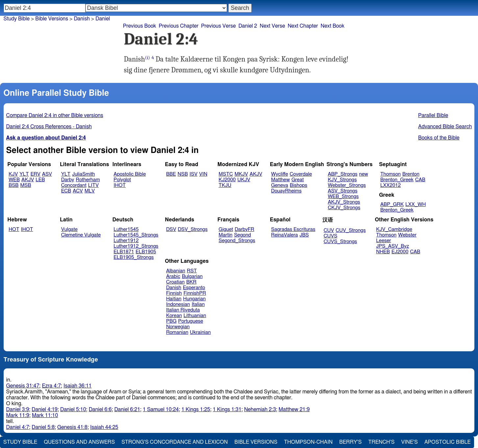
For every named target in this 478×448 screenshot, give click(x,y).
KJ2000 (227, 180)
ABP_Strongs (342, 174)
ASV (47, 174)
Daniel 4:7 (18, 427)
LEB (40, 180)
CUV (329, 230)
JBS (304, 235)
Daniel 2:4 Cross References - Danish (49, 127)
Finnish (174, 293)
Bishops (299, 185)
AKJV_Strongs (344, 202)
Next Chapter (303, 26)
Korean (174, 316)
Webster (407, 235)
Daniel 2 (248, 26)
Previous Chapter (179, 26)
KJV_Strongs (342, 180)
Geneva (280, 185)
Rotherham (88, 180)
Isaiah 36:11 (77, 386)
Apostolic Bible (448, 442)
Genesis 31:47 (23, 386)
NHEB (383, 252)
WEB (14, 180)
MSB (25, 185)
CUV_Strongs (351, 230)
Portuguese (191, 321)
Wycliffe (279, 174)
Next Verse (273, 26)
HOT (14, 229)
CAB (420, 180)
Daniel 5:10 (73, 410)
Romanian (177, 332)
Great (298, 180)
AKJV (28, 180)
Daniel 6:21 (127, 410)
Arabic (173, 276)
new (364, 174)
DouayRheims (286, 191)
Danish (82, 19)
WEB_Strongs (343, 197)
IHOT (120, 185)
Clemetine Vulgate (81, 235)
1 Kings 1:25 (196, 410)
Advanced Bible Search (445, 127)
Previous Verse (218, 26)
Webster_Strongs (347, 185)
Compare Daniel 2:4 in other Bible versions (55, 115)
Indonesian (178, 304)
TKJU (225, 185)
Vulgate (69, 229)
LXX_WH (415, 204)
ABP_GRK (392, 204)
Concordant (74, 185)
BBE (171, 174)
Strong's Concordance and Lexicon (175, 442)
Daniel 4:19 (45, 410)
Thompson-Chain (308, 442)
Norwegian (178, 327)
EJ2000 (400, 252)
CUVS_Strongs (340, 242)
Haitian (174, 299)
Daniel (103, 19)
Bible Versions (52, 19)
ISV (193, 174)
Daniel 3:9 (18, 410)
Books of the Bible (439, 138)
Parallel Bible (433, 115)
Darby (68, 180)
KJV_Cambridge (394, 229)
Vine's (410, 442)
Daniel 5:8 (43, 427)
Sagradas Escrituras (293, 229)
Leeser (383, 241)
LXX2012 (390, 185)
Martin (226, 235)
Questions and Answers (79, 442)
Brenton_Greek (397, 180)
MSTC (226, 174)
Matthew (280, 180)
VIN (203, 174)
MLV (90, 191)
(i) (148, 58)
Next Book (333, 26)
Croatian (175, 282)
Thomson (390, 174)
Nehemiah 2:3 (260, 410)
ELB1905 (146, 252)
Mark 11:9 (18, 415)
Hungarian (195, 299)
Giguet (226, 229)
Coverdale (301, 174)
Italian (198, 304)
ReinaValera (284, 235)
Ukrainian (200, 332)
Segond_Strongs (237, 241)
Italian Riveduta (183, 310)
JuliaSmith (83, 174)
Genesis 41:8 (72, 427)
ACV (78, 191)
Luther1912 (126, 241)
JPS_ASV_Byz (392, 246)
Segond (242, 235)
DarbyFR (244, 229)
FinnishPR (195, 293)
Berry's (350, 442)
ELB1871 (124, 252)
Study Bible (17, 19)
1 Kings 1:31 (227, 410)
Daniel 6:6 (100, 410)
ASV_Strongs (342, 191)
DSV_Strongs (193, 229)
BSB (13, 185)
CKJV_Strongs (344, 208)
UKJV (244, 180)
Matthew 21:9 (294, 410)
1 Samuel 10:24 (161, 410)
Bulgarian (192, 276)
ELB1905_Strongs (134, 257)
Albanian (176, 271)
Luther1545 (126, 229)
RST (192, 271)
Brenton (411, 174)
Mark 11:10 (45, 415)
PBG (171, 321)
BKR (191, 282)
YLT (24, 174)
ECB (66, 191)
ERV (36, 174)
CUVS (331, 236)
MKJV (241, 174)
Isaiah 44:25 (104, 427)
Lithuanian (195, 316)
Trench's (381, 442)
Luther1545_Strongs (136, 235)
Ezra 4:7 (51, 386)
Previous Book (140, 26)
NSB (183, 174)
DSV (171, 229)
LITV (93, 185)
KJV (13, 174)
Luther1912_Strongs (136, 246)
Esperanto (194, 288)
